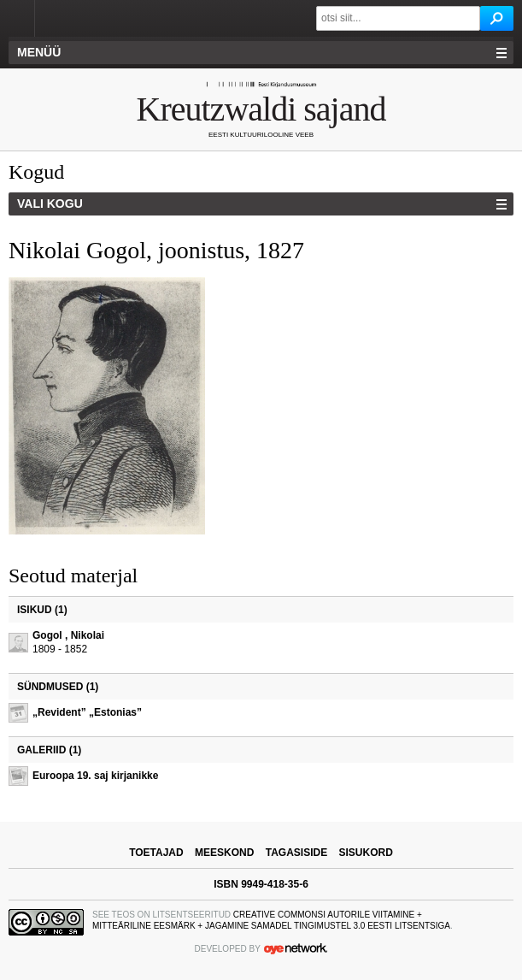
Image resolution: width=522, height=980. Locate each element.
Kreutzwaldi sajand (261, 109)
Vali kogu (50, 204)
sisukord (366, 853)
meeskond (224, 853)
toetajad (156, 853)
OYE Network (296, 948)
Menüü (39, 52)
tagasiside (296, 853)
